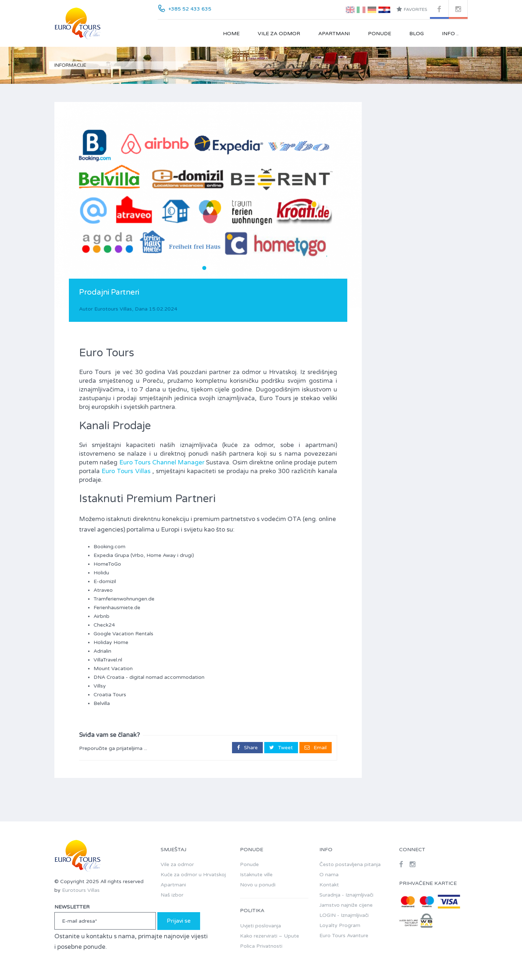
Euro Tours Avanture (344, 936)
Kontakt (329, 885)
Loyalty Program (340, 925)
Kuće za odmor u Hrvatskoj (193, 875)
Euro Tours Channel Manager (162, 462)
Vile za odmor (279, 34)
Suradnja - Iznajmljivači (346, 895)
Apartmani (334, 34)
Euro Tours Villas (126, 471)
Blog (417, 34)
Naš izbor (172, 895)
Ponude (380, 34)
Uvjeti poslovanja (260, 926)
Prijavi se (179, 921)
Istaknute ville (256, 875)
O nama (329, 875)
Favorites (412, 9)
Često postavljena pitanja (350, 864)
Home (231, 34)
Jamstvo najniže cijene (346, 905)
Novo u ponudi (258, 885)
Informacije (70, 65)
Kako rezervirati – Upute (270, 936)
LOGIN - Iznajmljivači (344, 915)
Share (247, 748)
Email (316, 748)
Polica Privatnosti (261, 946)
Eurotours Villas (113, 309)
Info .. (450, 34)
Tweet (281, 748)
